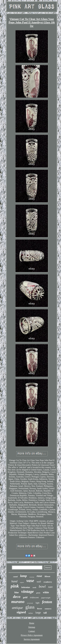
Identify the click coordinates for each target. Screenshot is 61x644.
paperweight (46, 598)
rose (39, 576)
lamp (23, 576)
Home (32, 623)
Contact (32, 631)
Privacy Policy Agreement (32, 635)
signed (21, 612)
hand (14, 581)
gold (25, 597)
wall (39, 582)
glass (30, 607)
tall (45, 613)
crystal (30, 603)
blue (17, 592)
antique (17, 608)
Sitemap (32, 627)
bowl (42, 586)
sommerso (48, 609)
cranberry (48, 582)
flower (40, 609)
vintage (28, 591)
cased (15, 577)
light (38, 603)
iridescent (34, 597)
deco (17, 597)
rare (50, 587)
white (46, 592)
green (38, 593)
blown (47, 576)
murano (18, 602)
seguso (22, 582)
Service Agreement (32, 639)
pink (15, 586)
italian (31, 613)
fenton (47, 602)
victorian (32, 577)
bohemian (26, 587)
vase (30, 581)
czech (34, 588)
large (38, 613)
